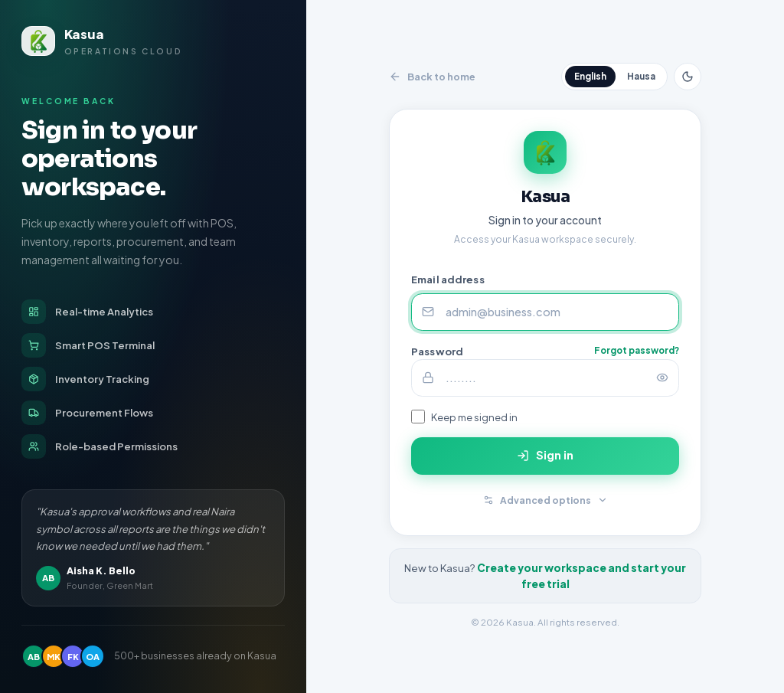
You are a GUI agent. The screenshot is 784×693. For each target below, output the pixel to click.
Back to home (432, 77)
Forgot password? (637, 350)
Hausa (641, 76)
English (590, 76)
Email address (448, 280)
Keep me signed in (474, 417)
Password (437, 351)
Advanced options (546, 500)
